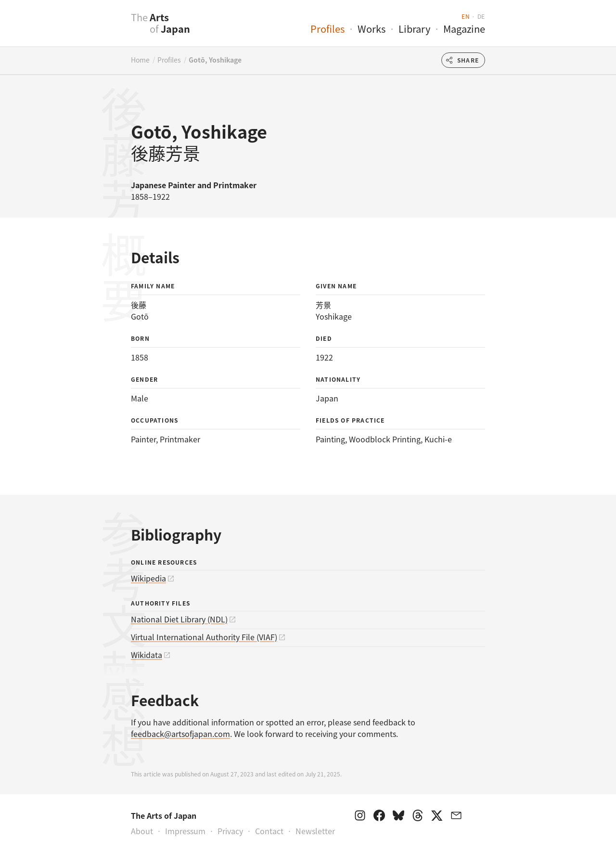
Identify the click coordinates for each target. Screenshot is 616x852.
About (142, 831)
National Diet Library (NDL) (179, 619)
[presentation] (112, 28)
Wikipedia (148, 578)
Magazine (464, 29)
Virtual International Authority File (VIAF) (204, 637)
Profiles (327, 29)
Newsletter (315, 831)
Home (140, 60)
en (466, 16)
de (481, 16)
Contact (269, 831)
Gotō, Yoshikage (215, 60)
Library (414, 29)
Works (372, 29)
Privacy (230, 831)
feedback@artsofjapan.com (180, 734)
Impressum (185, 831)
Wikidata (147, 655)
